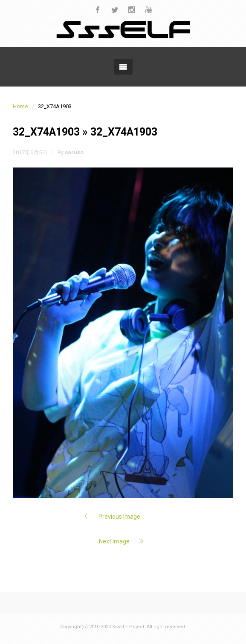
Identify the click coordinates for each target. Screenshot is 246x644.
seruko (74, 152)
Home (20, 106)
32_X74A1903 (46, 132)
